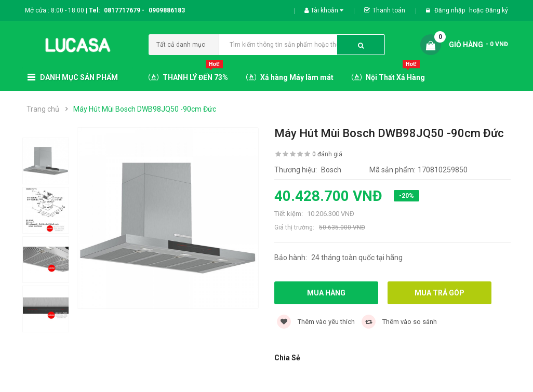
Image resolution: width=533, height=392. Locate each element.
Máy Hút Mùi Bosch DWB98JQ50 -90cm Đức (145, 109)
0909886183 (167, 10)
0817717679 (122, 10)
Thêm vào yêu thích (316, 322)
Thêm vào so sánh (399, 322)
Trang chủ (43, 109)
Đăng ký (497, 10)
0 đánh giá (327, 154)
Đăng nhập (450, 10)
